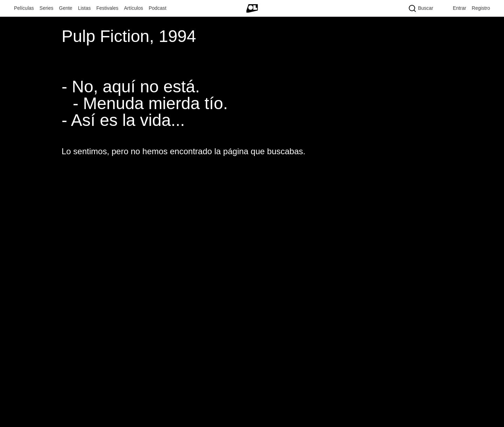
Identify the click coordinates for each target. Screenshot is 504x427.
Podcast (158, 8)
